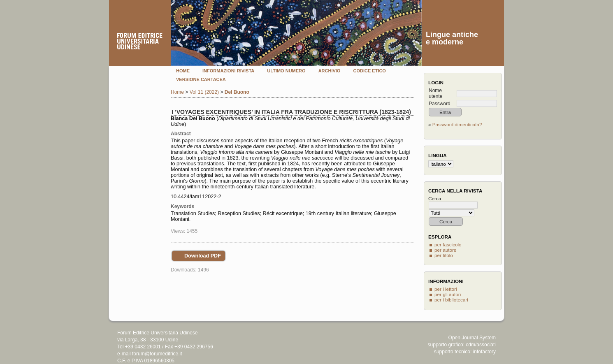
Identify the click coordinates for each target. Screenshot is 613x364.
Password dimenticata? (457, 124)
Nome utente (435, 93)
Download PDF (203, 256)
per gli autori (448, 294)
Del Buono (237, 92)
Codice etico (369, 71)
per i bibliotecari (451, 300)
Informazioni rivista (228, 71)
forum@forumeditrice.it (157, 354)
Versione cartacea (201, 79)
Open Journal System (472, 338)
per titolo (444, 255)
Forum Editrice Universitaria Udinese (157, 333)
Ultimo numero (286, 71)
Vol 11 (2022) (204, 92)
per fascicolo (448, 245)
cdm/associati (481, 345)
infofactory (484, 352)
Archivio (330, 71)
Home (183, 71)
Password (440, 104)
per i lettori (446, 289)
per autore (445, 250)
